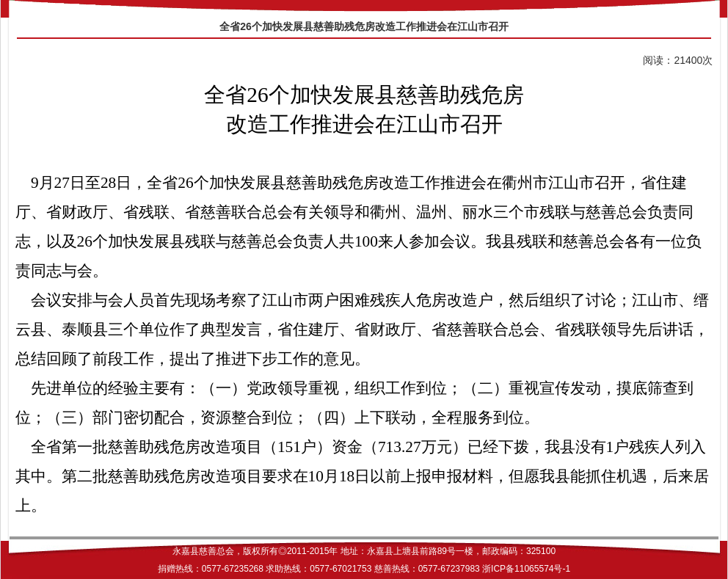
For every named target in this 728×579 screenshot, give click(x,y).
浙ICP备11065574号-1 (526, 569)
